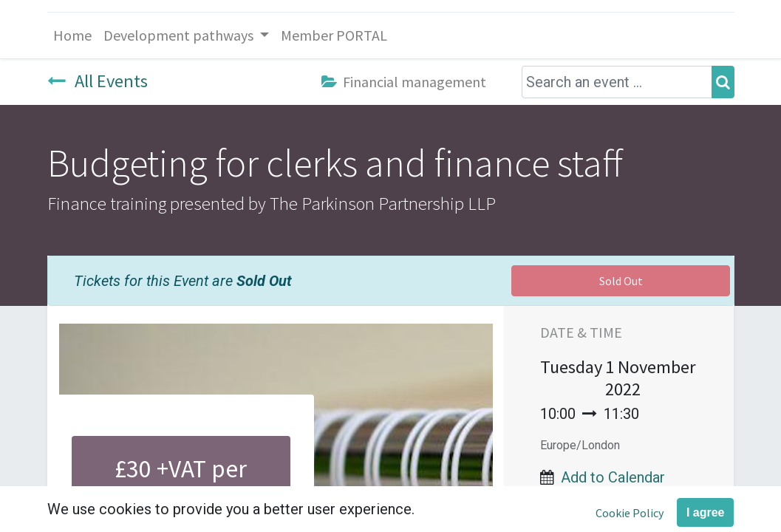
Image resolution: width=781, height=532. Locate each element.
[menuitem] (72, 35)
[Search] (723, 82)
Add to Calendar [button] (613, 477)
